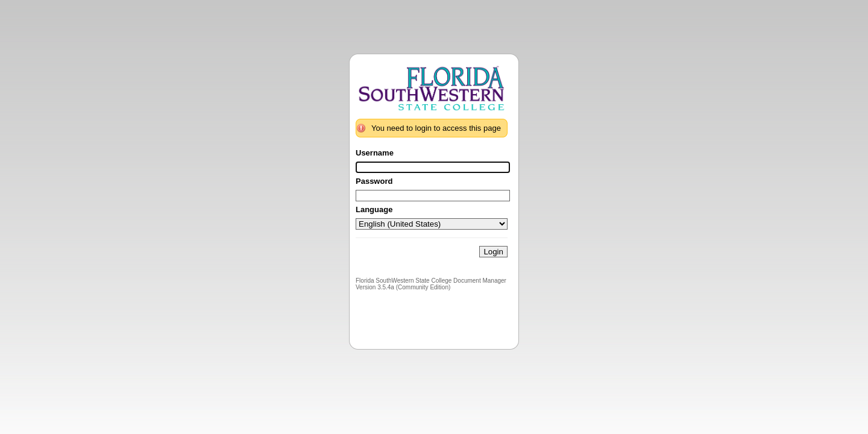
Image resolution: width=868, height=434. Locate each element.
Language (374, 209)
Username (375, 153)
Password (374, 181)
